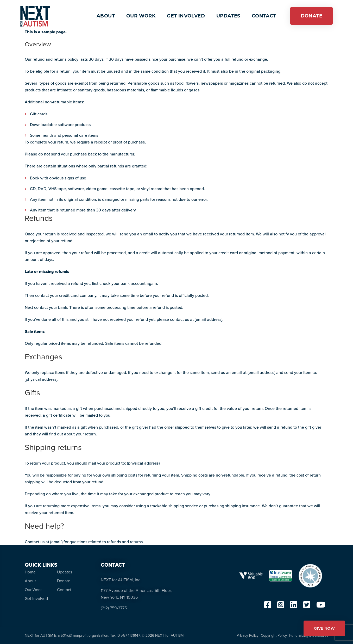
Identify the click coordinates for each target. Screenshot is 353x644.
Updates (65, 572)
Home (30, 572)
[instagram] (281, 606)
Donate (64, 581)
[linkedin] (294, 606)
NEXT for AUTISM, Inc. (121, 580)
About (30, 581)
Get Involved (36, 599)
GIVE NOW (324, 628)
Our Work (33, 590)
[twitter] (307, 606)
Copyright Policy (274, 636)
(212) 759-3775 (114, 608)
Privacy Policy (248, 636)
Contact (64, 590)
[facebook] (268, 606)
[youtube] (321, 606)
